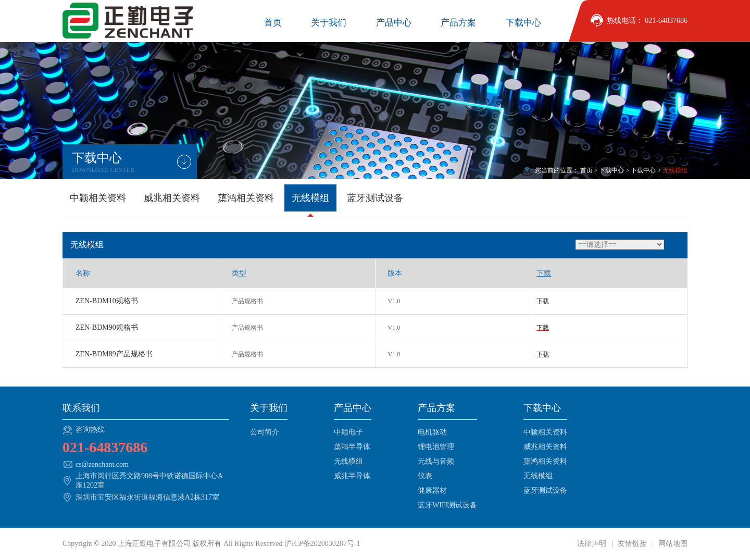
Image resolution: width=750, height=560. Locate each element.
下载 (543, 301)
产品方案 (458, 23)
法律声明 (593, 544)
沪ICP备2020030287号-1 (322, 544)
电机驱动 (432, 432)
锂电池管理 (436, 447)
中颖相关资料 (98, 198)
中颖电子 (348, 432)
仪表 (425, 476)
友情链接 (633, 544)
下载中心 (523, 23)
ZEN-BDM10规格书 (107, 301)
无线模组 (310, 198)
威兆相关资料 (172, 198)
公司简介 (265, 432)
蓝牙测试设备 (375, 198)
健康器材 (432, 490)
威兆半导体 (352, 476)
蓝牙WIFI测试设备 (447, 505)
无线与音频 (436, 461)
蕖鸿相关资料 (246, 198)
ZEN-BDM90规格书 (107, 327)
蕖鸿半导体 (352, 447)
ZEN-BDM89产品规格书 (114, 354)
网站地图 (672, 544)
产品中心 (394, 23)
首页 (273, 23)
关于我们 (329, 23)
